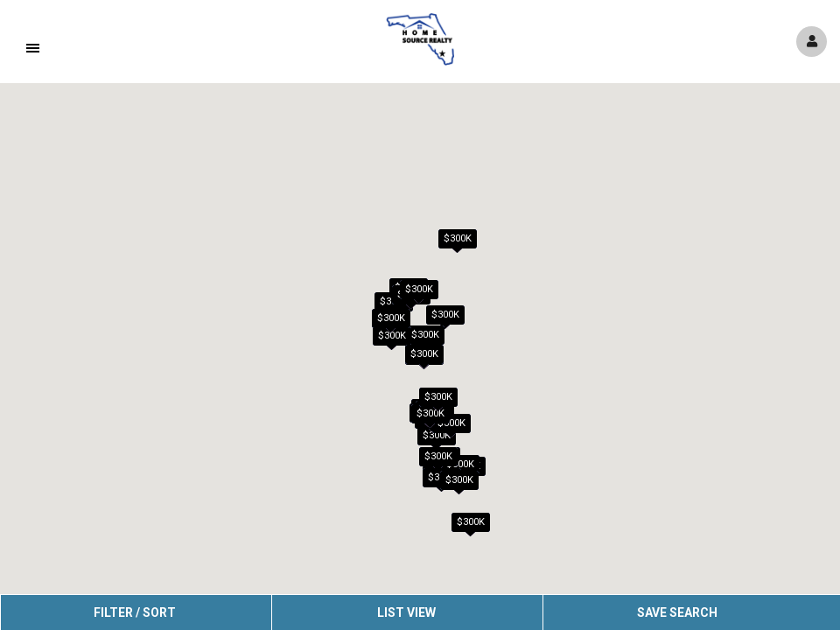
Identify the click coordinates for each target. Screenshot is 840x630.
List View (406, 612)
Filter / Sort (135, 612)
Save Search (677, 612)
